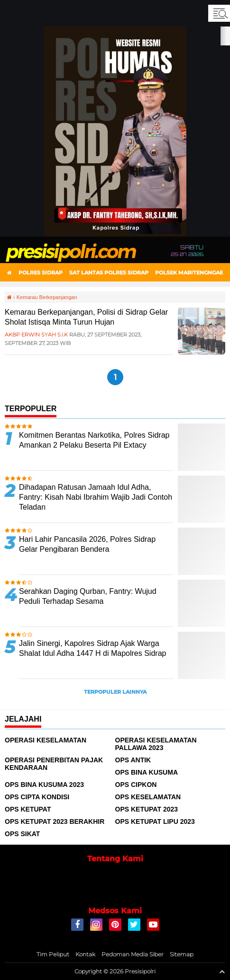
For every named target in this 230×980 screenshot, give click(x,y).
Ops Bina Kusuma (147, 772)
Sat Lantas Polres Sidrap (109, 273)
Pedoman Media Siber (133, 954)
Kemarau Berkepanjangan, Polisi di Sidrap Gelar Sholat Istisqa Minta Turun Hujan (86, 317)
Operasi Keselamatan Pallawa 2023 (156, 744)
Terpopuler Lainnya (115, 692)
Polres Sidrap (41, 273)
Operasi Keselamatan (46, 740)
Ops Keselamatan (148, 797)
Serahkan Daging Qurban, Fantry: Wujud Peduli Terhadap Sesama (88, 596)
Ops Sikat (22, 834)
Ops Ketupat (28, 809)
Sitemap (182, 954)
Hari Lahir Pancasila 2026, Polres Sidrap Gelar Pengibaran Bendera (87, 544)
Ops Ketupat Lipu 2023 (155, 821)
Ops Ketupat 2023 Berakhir (55, 821)
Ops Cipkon (136, 785)
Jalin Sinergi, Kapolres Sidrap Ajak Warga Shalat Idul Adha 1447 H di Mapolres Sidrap (92, 648)
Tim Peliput (53, 954)
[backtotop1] (222, 971)
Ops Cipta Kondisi (37, 797)
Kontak (85, 954)
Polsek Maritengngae (189, 273)
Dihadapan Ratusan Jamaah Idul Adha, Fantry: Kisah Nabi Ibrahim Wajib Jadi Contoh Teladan (96, 497)
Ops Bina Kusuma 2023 (44, 785)
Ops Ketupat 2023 (147, 809)
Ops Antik (133, 760)
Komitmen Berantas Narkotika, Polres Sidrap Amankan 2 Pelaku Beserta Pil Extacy (94, 440)
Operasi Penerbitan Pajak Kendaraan (54, 764)
